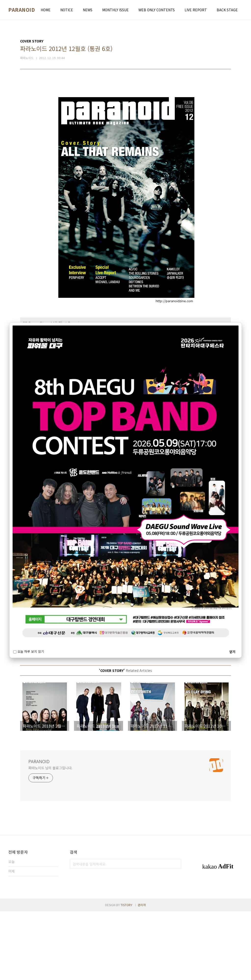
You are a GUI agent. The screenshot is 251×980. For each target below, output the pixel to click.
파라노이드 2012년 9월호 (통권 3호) (45, 714)
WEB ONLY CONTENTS (157, 10)
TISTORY (126, 973)
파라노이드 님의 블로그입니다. (50, 836)
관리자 (142, 973)
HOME (46, 10)
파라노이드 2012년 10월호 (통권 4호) (46, 709)
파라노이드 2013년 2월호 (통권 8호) (45, 692)
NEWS (88, 10)
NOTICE (67, 10)
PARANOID (22, 10)
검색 (176, 933)
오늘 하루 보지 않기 (29, 652)
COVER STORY (34, 684)
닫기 (232, 652)
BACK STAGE (227, 10)
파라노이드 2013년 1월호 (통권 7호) (45, 698)
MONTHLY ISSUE (115, 10)
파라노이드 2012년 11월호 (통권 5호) (46, 703)
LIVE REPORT (196, 10)
